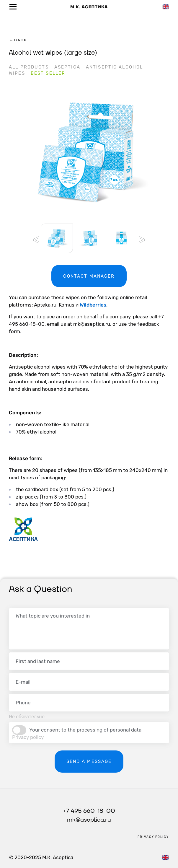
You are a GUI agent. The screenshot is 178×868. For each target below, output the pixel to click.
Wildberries (93, 305)
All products (29, 67)
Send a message (89, 761)
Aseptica (67, 67)
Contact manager (89, 276)
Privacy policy (28, 737)
